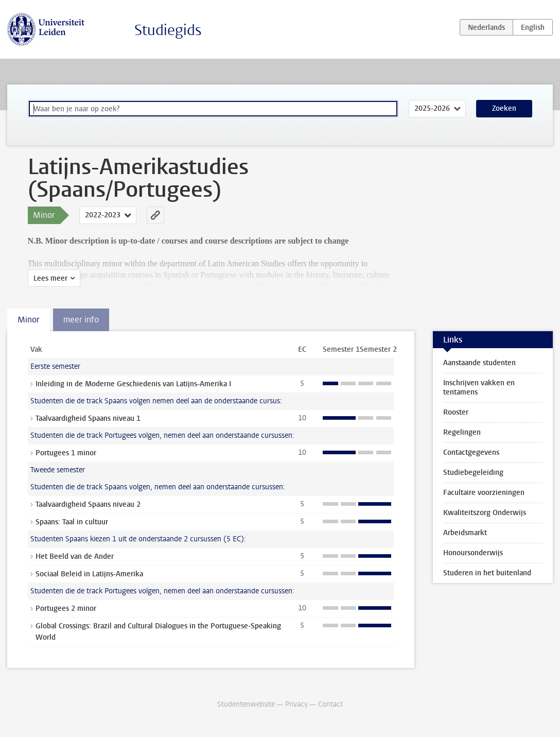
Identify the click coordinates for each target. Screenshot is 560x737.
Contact (330, 704)
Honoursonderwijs (473, 553)
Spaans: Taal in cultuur (72, 522)
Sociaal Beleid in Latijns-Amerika (89, 574)
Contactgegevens (471, 452)
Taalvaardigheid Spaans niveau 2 (88, 504)
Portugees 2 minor (66, 609)
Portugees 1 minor (66, 453)
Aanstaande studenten (479, 363)
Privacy (296, 704)
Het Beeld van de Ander (75, 556)
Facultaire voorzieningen (484, 493)
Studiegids (168, 30)
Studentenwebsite (246, 704)
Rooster (456, 412)
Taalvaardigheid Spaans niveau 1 (88, 418)
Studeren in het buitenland (487, 573)
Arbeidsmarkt (465, 533)
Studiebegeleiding (473, 473)
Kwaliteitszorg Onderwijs (485, 513)
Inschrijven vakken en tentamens (479, 388)
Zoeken (504, 108)
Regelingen (462, 432)
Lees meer (50, 278)
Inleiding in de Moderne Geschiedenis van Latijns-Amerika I (133, 384)
